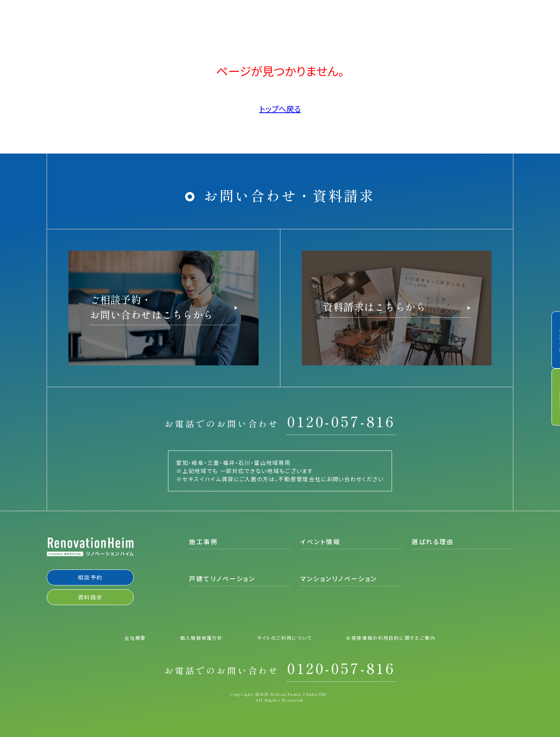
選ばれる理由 (433, 541)
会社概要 (135, 637)
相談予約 (549, 338)
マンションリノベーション (339, 578)
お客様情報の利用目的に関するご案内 (391, 637)
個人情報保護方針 (201, 637)
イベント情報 (320, 541)
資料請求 (549, 399)
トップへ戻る (280, 109)
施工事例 (203, 541)
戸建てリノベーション (222, 578)
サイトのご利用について (284, 637)
